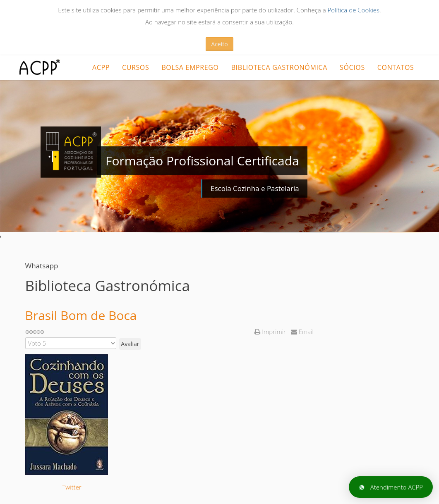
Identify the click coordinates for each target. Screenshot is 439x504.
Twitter (72, 487)
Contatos (396, 67)
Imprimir (271, 332)
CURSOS (136, 67)
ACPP (101, 67)
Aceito (219, 44)
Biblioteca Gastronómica (279, 67)
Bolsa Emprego (190, 67)
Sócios (352, 67)
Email (302, 332)
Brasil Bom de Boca (81, 315)
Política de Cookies (353, 10)
